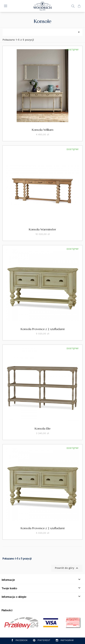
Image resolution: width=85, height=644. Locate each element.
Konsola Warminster (42, 229)
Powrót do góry (67, 568)
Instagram (67, 640)
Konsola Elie (43, 428)
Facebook (21, 640)
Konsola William (43, 130)
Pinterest (44, 640)
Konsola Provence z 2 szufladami (43, 329)
